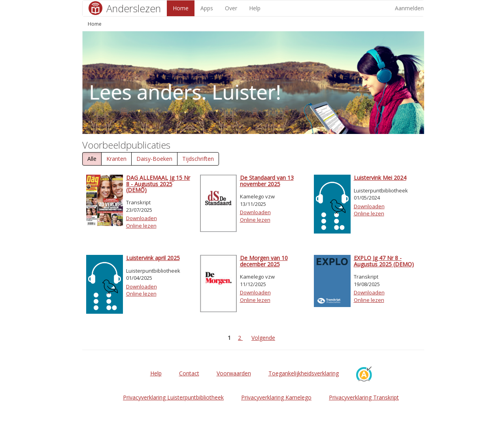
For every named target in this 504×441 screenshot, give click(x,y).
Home (181, 8)
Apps (207, 8)
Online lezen (141, 226)
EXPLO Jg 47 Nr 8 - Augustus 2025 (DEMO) (384, 261)
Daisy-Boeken (154, 159)
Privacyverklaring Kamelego (276, 397)
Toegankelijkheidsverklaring (304, 373)
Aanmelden (409, 8)
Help (255, 8)
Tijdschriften (198, 159)
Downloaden (142, 218)
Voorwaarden (234, 373)
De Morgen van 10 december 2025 (264, 261)
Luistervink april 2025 (153, 258)
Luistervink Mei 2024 (380, 178)
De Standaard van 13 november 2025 (267, 181)
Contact (189, 373)
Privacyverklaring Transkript (364, 397)
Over (231, 8)
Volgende (263, 338)
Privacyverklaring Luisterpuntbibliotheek (173, 397)
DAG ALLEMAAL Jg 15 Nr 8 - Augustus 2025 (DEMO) (158, 184)
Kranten (116, 159)
